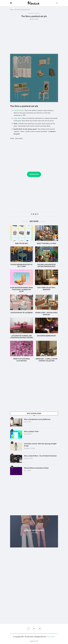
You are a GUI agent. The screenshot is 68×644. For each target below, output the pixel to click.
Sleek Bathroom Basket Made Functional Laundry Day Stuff (22, 290)
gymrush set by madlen (34, 530)
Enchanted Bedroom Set (46, 336)
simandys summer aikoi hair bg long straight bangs (41, 445)
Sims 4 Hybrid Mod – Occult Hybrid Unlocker (41, 456)
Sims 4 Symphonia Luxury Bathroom (38, 419)
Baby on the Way (22, 244)
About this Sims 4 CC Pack (46, 244)
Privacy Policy (51, 637)
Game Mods (18, 118)
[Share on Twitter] (33, 214)
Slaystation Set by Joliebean (22, 313)
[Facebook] (28, 629)
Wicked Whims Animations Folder (37, 468)
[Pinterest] (40, 629)
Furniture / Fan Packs (34, 13)
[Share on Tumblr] (38, 214)
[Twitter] (34, 629)
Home (12, 10)
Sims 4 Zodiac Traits (32, 432)
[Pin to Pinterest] (36, 214)
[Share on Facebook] (31, 214)
